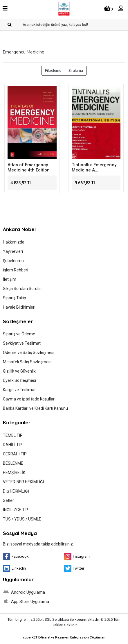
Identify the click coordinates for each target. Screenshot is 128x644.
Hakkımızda (14, 242)
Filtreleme (53, 70)
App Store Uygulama (26, 601)
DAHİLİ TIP (13, 445)
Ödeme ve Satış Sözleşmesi (29, 353)
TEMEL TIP (13, 435)
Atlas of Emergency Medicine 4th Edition (29, 167)
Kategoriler (17, 422)
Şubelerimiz (14, 261)
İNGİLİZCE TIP (16, 510)
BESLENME (13, 463)
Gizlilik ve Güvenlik (19, 371)
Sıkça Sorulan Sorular (22, 289)
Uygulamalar (18, 579)
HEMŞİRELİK (14, 473)
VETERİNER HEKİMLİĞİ (24, 482)
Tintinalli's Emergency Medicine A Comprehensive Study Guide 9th (94, 167)
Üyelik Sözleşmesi (19, 380)
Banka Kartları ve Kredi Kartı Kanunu (35, 408)
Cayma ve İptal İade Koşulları (29, 399)
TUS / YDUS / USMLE (22, 519)
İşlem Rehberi (16, 270)
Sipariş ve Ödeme (19, 334)
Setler (8, 500)
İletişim (10, 279)
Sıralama (76, 70)
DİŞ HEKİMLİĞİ (16, 491)
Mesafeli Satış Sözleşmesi (27, 362)
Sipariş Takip (15, 298)
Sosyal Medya (20, 533)
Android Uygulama (24, 592)
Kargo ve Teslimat (19, 390)
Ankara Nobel (19, 229)
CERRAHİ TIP (15, 454)
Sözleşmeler (18, 321)
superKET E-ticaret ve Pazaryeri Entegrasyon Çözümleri (64, 637)
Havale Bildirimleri (19, 307)
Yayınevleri (13, 251)
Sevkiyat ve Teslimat (22, 343)
